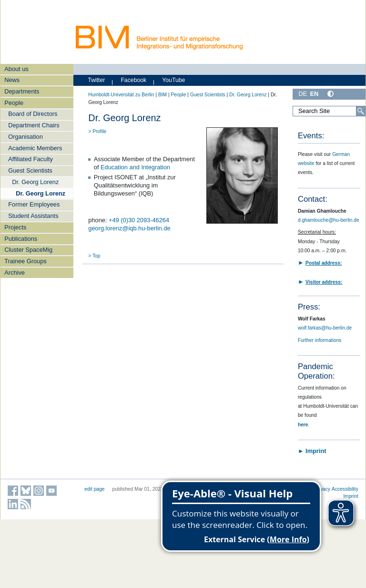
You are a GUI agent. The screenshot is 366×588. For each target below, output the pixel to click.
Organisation (25, 137)
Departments (22, 91)
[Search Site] (329, 111)
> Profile (97, 131)
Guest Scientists (30, 170)
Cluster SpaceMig (28, 250)
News (12, 80)
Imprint (351, 496)
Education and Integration (135, 167)
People (14, 103)
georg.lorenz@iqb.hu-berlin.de (129, 228)
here (303, 425)
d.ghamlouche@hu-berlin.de (329, 220)
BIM (163, 95)
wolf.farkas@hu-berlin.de (325, 328)
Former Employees (34, 204)
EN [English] (314, 94)
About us (16, 69)
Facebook (133, 80)
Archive (15, 273)
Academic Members (35, 148)
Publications (21, 239)
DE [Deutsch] (303, 94)
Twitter (96, 80)
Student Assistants (33, 216)
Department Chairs (34, 125)
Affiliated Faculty (30, 159)
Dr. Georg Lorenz (35, 182)
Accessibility (345, 489)
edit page (94, 489)
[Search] (361, 111)
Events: (311, 136)
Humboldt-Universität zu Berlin (121, 95)
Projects (15, 227)
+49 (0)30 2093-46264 (139, 220)
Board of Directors (33, 114)
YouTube (173, 80)
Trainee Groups (25, 261)
